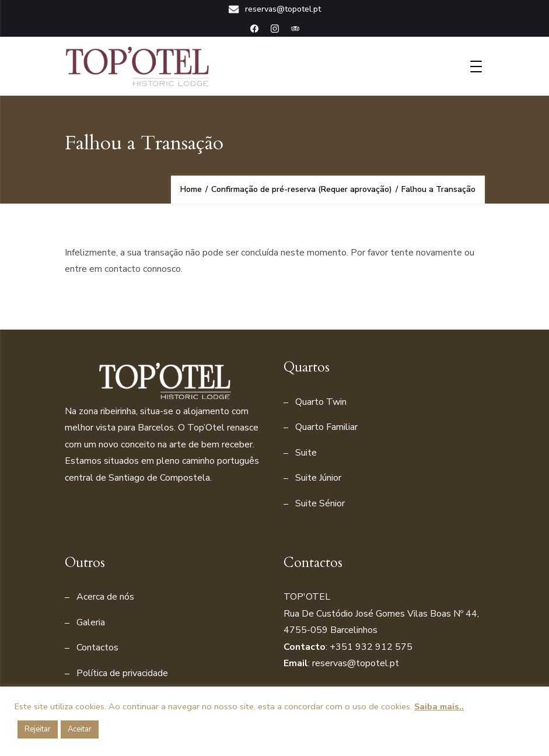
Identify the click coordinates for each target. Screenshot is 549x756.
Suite (306, 453)
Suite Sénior (320, 503)
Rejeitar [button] (38, 729)
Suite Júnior (318, 478)
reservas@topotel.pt (274, 9)
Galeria (91, 622)
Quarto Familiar (326, 427)
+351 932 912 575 (371, 647)
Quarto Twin (321, 402)
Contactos (97, 647)
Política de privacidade (122, 673)
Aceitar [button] (80, 729)
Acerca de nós (105, 597)
